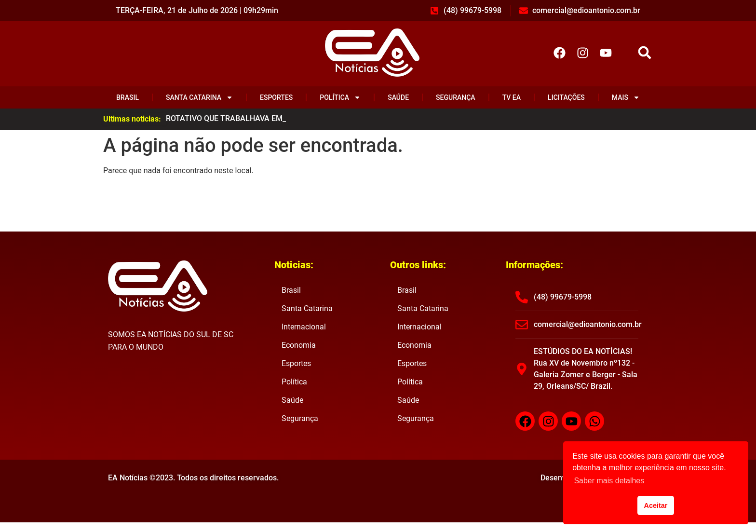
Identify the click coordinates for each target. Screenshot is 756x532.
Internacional (304, 327)
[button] (645, 53)
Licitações (566, 97)
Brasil (128, 97)
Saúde (398, 97)
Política (340, 97)
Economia (299, 345)
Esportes (276, 97)
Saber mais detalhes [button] (609, 481)
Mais (626, 97)
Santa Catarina (199, 97)
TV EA (512, 97)
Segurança (456, 97)
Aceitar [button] (656, 505)
